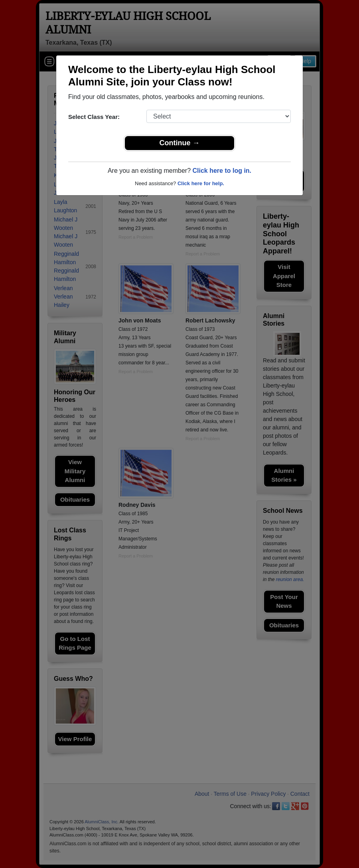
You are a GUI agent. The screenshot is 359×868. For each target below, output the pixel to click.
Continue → (180, 143)
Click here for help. (201, 183)
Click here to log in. (222, 171)
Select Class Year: (94, 117)
